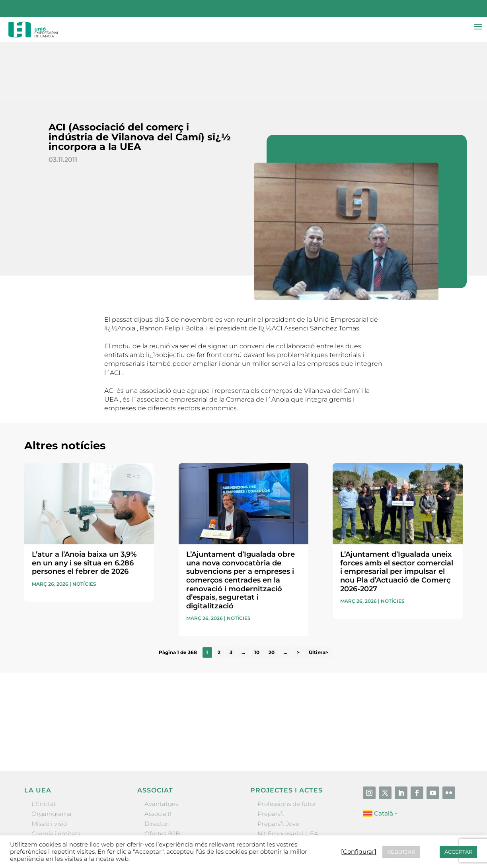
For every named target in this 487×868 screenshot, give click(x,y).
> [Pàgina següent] (298, 595)
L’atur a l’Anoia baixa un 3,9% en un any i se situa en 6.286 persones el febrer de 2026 (84, 506)
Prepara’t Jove (278, 766)
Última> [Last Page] (318, 595)
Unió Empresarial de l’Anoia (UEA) (73, 834)
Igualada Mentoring (287, 797)
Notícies (84, 527)
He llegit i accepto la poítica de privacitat (348, 669)
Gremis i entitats (56, 776)
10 (257, 595)
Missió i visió (49, 766)
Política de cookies (398, 834)
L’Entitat (44, 747)
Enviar (444, 682)
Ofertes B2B (162, 776)
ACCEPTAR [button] (458, 852)
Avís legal (285, 834)
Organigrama (52, 756)
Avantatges (161, 747)
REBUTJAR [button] (401, 852)
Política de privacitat (335, 834)
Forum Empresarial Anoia (295, 786)
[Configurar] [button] (445, 834)
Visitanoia (272, 807)
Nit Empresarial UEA (288, 776)
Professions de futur (287, 747)
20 (272, 595)
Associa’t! (158, 756)
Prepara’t (271, 756)
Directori (157, 766)
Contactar (251, 834)
